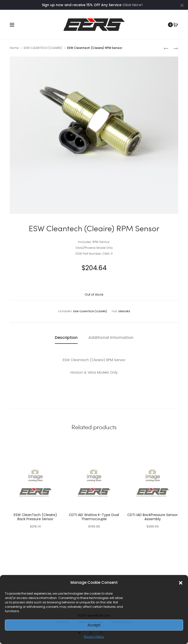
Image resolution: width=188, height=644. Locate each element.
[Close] (182, 5)
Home (14, 48)
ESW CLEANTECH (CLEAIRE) (43, 48)
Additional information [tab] (111, 338)
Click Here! (133, 5)
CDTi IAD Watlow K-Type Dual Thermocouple (94, 517)
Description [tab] (66, 338)
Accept (94, 625)
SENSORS (124, 311)
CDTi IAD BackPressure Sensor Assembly (153, 517)
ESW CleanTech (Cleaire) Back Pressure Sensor (35, 517)
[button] (181, 583)
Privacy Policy (94, 637)
